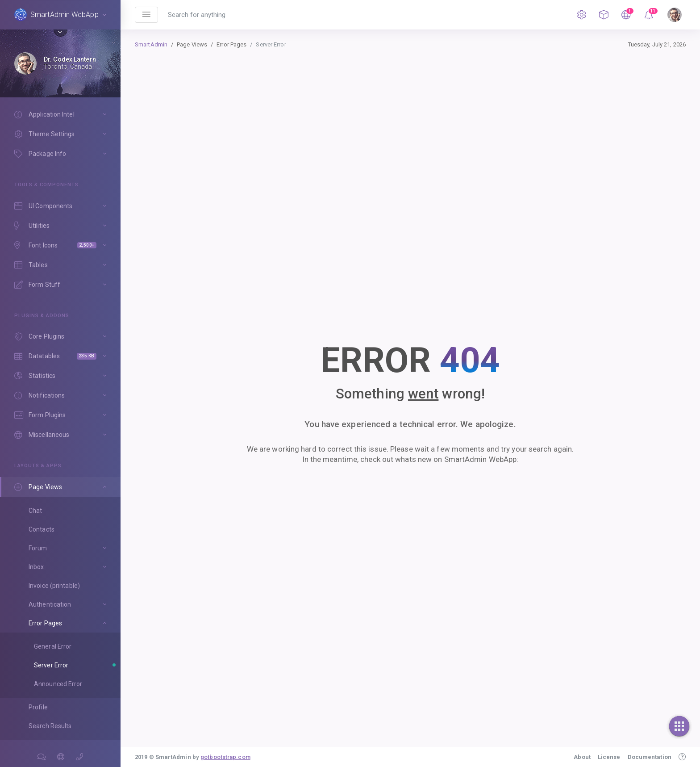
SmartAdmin (151, 44)
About (582, 757)
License (609, 757)
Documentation (650, 757)
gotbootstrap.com (225, 757)
